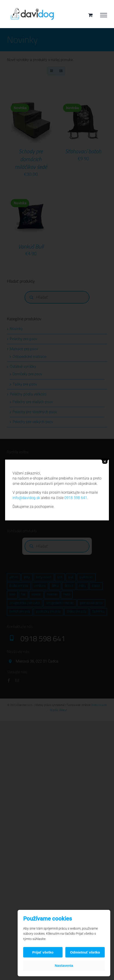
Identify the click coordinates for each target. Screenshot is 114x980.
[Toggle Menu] (104, 15)
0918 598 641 (76, 498)
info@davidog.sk (26, 498)
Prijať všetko (43, 952)
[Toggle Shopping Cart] (90, 15)
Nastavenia (64, 965)
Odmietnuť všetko (85, 952)
